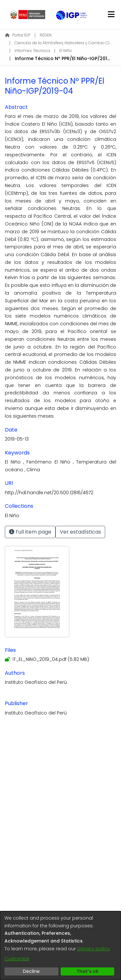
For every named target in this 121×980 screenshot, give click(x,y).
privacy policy (93, 949)
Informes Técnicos (32, 51)
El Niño (66, 51)
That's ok (87, 971)
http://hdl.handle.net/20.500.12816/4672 (49, 493)
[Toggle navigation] (111, 15)
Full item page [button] (30, 532)
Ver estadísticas (80, 532)
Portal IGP (18, 35)
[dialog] (60, 946)
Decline (31, 971)
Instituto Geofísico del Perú (36, 682)
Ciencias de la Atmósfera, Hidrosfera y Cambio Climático (63, 43)
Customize (17, 959)
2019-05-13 (17, 439)
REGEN (46, 35)
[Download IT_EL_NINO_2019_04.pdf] (47, 659)
